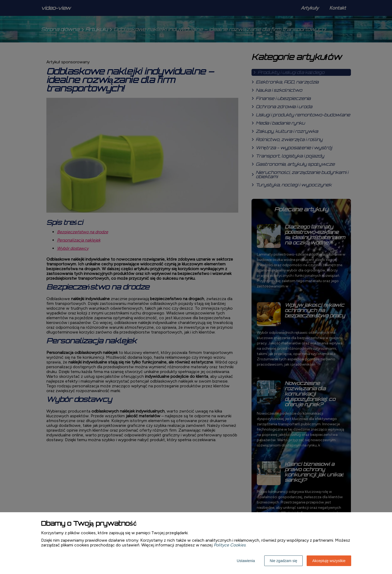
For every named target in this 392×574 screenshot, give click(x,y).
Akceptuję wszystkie (329, 561)
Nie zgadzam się (284, 561)
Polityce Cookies (230, 545)
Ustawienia (246, 561)
